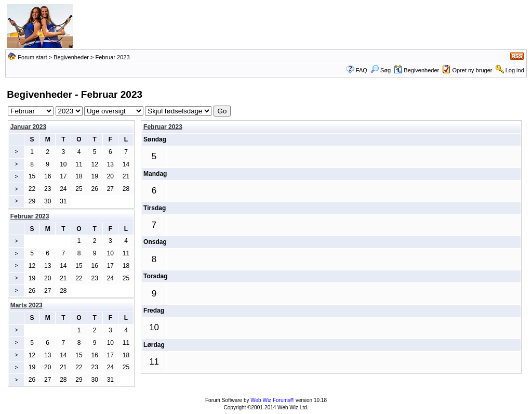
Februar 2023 (163, 127)
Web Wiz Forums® (272, 400)
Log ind (515, 70)
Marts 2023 (26, 305)
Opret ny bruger (472, 70)
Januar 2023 (28, 127)
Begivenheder (71, 57)
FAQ (362, 70)
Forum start (32, 57)
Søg (381, 70)
